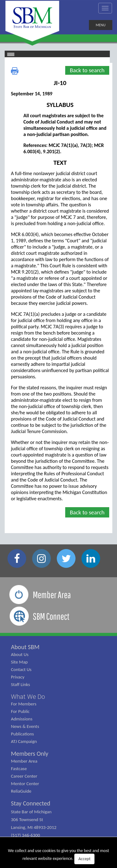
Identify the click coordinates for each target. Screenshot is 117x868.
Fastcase (19, 769)
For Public (20, 711)
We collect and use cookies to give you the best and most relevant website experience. (59, 856)
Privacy (18, 677)
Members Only (30, 754)
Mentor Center (25, 784)
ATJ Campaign (24, 741)
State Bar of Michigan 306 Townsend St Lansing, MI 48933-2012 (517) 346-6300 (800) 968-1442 (34, 827)
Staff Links (20, 684)
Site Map (19, 662)
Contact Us (21, 669)
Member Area (24, 761)
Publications (22, 734)
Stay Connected (31, 803)
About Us (20, 654)
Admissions (22, 719)
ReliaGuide (21, 791)
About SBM (25, 647)
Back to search (87, 70)
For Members (24, 704)
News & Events (25, 726)
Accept (84, 859)
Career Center (24, 776)
